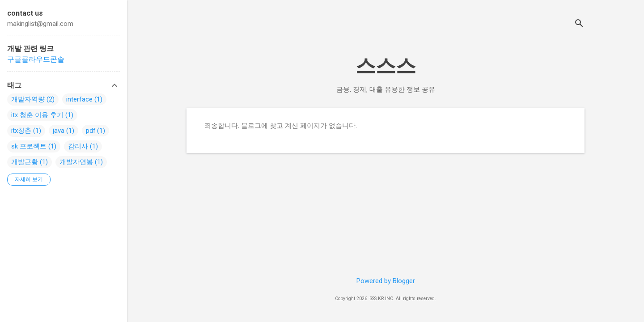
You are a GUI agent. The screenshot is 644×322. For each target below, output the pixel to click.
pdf (91, 131)
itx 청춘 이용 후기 (37, 115)
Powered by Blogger (386, 281)
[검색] (579, 24)
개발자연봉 (76, 162)
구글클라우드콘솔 (36, 59)
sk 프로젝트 (29, 146)
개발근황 (25, 162)
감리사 (78, 146)
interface (79, 99)
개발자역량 (28, 99)
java (59, 131)
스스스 (386, 66)
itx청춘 (21, 131)
